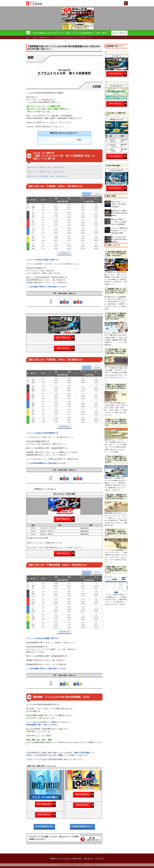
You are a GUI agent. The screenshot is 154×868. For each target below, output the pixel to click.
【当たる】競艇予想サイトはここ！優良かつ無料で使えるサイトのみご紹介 (116, 458)
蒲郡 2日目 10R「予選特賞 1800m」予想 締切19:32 (46, 168)
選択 (79, 140)
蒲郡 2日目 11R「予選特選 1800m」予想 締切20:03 (46, 172)
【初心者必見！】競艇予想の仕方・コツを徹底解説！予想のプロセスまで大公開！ (116, 316)
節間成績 (97, 194)
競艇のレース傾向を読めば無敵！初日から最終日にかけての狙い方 (116, 387)
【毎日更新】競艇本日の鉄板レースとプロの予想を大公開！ (116, 254)
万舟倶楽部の (82, 826)
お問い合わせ (88, 859)
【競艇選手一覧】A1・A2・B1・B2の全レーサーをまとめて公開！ (117, 291)
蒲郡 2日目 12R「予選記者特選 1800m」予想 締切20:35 (47, 176)
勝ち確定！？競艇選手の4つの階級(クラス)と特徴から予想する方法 (117, 497)
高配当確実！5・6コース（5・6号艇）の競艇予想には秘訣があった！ (117, 532)
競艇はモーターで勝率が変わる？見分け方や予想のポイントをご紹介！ (116, 422)
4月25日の (44, 826)
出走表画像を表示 (64, 253)
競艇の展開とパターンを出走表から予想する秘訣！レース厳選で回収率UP (116, 569)
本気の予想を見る (65, 338)
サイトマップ (100, 859)
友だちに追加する (119, 33)
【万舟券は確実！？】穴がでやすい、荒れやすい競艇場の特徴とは (116, 351)
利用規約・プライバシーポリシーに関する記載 (66, 859)
